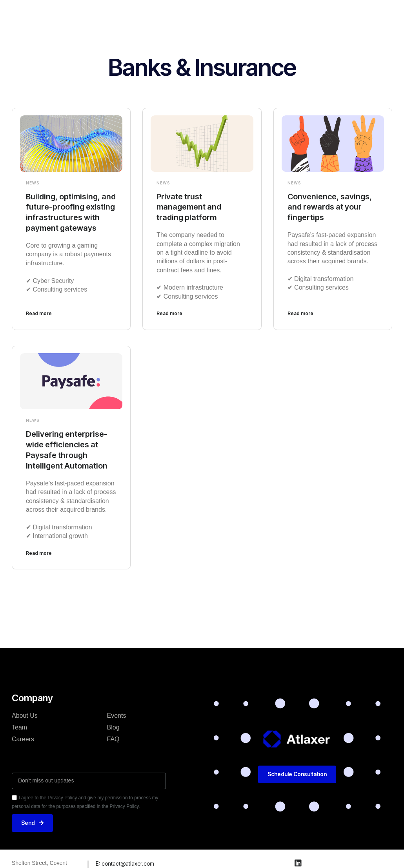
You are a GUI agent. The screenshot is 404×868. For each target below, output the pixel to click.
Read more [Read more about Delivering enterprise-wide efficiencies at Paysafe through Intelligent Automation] (39, 551)
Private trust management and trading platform (189, 207)
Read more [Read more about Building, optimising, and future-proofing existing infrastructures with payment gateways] (39, 313)
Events (117, 713)
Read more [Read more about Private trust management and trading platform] (169, 313)
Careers (23, 737)
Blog (113, 725)
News (33, 183)
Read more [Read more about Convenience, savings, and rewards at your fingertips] (300, 313)
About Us (25, 713)
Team (19, 725)
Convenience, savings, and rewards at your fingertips (330, 207)
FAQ (113, 737)
